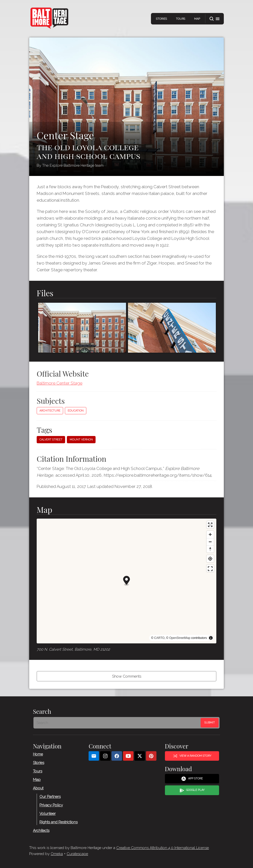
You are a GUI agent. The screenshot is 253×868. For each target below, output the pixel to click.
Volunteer (48, 814)
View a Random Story (192, 756)
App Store (192, 779)
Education (76, 411)
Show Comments (127, 676)
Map (197, 19)
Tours (181, 19)
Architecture (50, 411)
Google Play (192, 790)
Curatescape (77, 854)
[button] (215, 19)
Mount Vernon (81, 440)
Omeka (57, 854)
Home (38, 754)
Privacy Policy (51, 805)
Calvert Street (51, 440)
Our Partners (50, 797)
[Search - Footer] (118, 723)
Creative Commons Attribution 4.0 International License (163, 848)
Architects (41, 831)
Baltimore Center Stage (60, 383)
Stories (161, 19)
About (38, 788)
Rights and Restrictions (59, 822)
